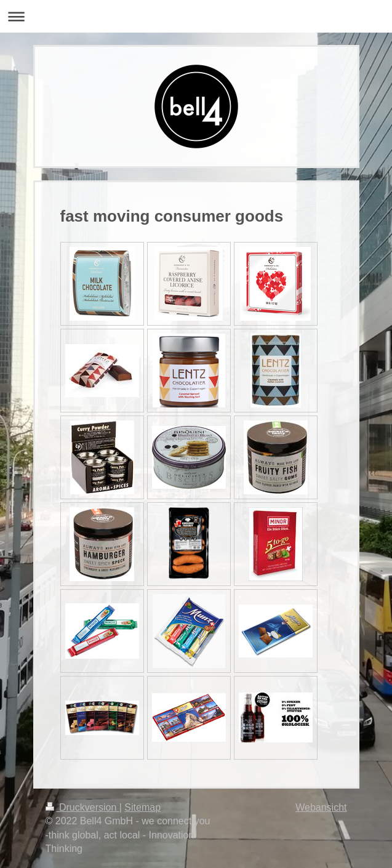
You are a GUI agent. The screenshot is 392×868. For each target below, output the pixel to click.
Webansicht (321, 807)
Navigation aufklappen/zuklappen (196, 16)
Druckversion (82, 807)
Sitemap (142, 807)
